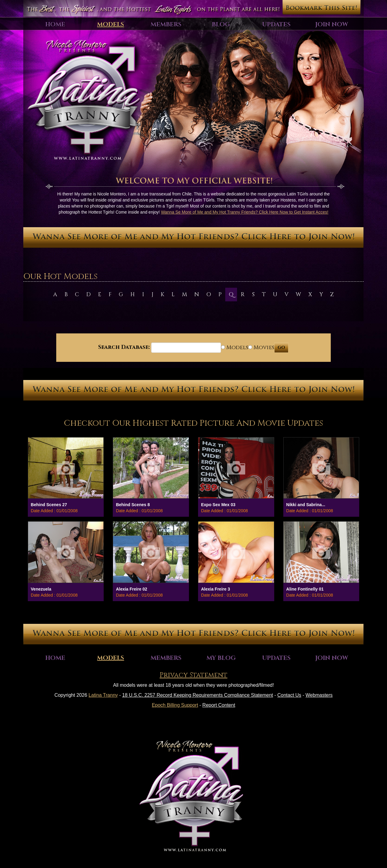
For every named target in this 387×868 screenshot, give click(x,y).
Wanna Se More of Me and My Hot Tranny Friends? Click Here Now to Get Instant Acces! (245, 212)
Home (55, 24)
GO (281, 347)
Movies (261, 347)
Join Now (332, 24)
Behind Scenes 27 (49, 505)
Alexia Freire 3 (216, 589)
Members (166, 24)
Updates (276, 24)
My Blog (221, 658)
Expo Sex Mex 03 (218, 505)
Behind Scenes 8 (133, 505)
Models (111, 24)
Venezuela (41, 589)
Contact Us (289, 695)
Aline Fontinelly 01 (305, 589)
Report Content (219, 705)
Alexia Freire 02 (132, 589)
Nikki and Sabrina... (306, 505)
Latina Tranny (103, 695)
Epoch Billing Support (175, 705)
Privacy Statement (193, 675)
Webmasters (319, 695)
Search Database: (124, 347)
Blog (221, 24)
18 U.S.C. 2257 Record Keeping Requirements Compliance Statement (198, 695)
